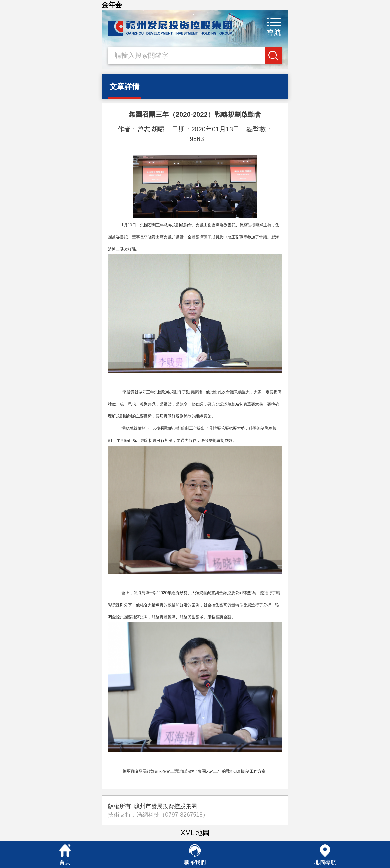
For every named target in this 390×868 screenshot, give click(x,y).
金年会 (112, 5)
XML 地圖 (195, 833)
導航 (274, 32)
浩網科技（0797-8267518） (172, 815)
